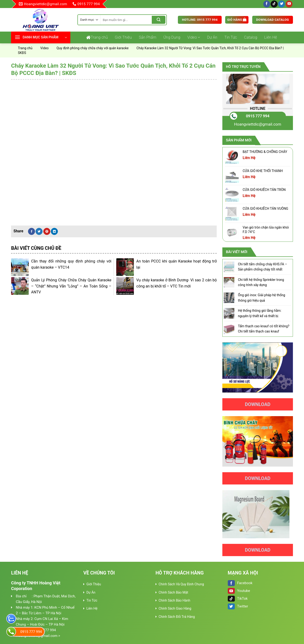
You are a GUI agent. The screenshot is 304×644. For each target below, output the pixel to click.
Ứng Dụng (172, 37)
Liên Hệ (271, 37)
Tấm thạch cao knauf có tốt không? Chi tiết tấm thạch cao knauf (264, 329)
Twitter (238, 606)
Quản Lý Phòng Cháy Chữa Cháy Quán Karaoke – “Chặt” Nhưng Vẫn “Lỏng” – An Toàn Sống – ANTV (71, 286)
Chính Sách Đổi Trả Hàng (177, 617)
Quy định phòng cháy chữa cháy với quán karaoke (92, 48)
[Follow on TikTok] (274, 4)
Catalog (251, 37)
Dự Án (212, 37)
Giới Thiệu (123, 37)
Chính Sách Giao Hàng (175, 608)
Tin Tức (231, 37)
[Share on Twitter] (39, 231)
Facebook (240, 583)
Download (258, 404)
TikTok (238, 599)
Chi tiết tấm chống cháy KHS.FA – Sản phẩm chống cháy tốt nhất (262, 267)
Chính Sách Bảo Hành (174, 600)
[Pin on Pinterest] (47, 231)
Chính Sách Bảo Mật (173, 592)
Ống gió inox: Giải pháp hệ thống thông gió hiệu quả (262, 298)
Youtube (239, 591)
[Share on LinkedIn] (54, 231)
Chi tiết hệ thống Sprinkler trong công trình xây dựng (261, 282)
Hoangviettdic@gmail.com (258, 124)
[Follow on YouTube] (289, 4)
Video (194, 37)
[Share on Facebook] (32, 231)
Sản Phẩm (148, 37)
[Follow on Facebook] (267, 4)
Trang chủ (97, 37)
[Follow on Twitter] (282, 4)
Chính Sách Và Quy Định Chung (181, 584)
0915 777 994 (258, 116)
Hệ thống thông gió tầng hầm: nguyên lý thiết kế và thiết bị (260, 313)
